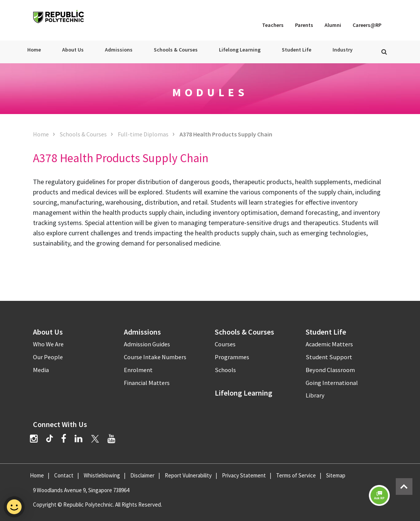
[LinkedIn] (79, 439)
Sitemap (336, 475)
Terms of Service (296, 475)
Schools (225, 370)
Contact (64, 475)
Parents (304, 25)
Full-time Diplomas (143, 134)
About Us (73, 50)
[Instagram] (34, 439)
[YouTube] (112, 439)
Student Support (329, 357)
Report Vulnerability (188, 475)
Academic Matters (329, 344)
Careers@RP (367, 25)
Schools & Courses (176, 50)
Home (34, 50)
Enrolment (138, 370)
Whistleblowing (102, 475)
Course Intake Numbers (155, 357)
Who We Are (48, 344)
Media (41, 370)
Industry (343, 50)
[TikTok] (54, 440)
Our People (48, 357)
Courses (225, 344)
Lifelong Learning (240, 50)
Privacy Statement (244, 475)
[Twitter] (95, 439)
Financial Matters (147, 383)
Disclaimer (142, 475)
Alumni (333, 25)
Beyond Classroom (330, 370)
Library (315, 395)
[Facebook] (64, 439)
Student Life (297, 50)
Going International (332, 383)
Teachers (273, 25)
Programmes (232, 357)
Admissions (119, 50)
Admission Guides (147, 344)
